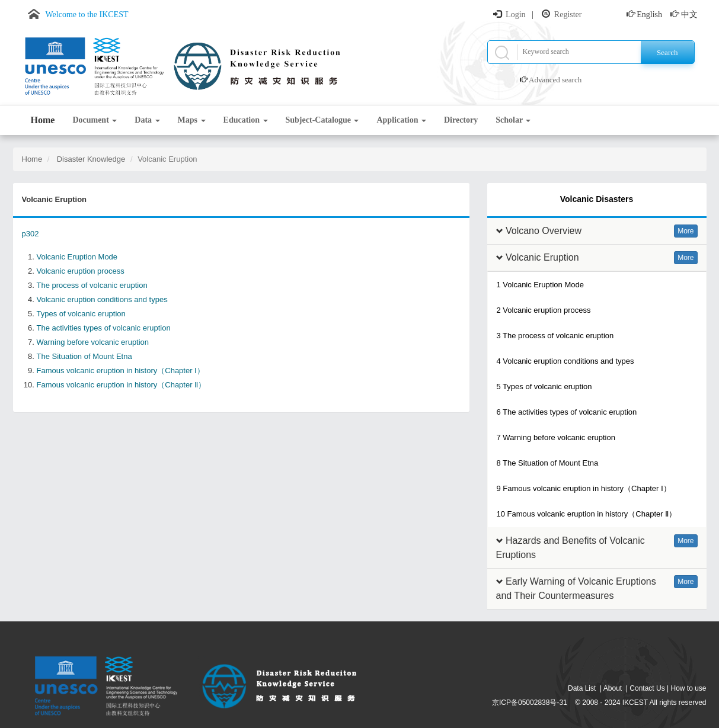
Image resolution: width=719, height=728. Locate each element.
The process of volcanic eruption (92, 285)
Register (568, 15)
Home (43, 120)
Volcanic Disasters (597, 199)
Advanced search (555, 80)
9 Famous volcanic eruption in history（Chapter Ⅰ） (584, 488)
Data (147, 120)
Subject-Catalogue (322, 120)
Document (95, 120)
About (613, 688)
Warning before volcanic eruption (93, 342)
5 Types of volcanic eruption (544, 387)
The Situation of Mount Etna (84, 356)
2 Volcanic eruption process (544, 310)
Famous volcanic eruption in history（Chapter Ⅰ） (121, 371)
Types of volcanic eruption (81, 314)
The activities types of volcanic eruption (104, 328)
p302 (31, 234)
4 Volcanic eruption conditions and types (565, 361)
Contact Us (647, 688)
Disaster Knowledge (90, 159)
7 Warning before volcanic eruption (556, 437)
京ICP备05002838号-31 (530, 703)
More (686, 231)
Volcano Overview (544, 231)
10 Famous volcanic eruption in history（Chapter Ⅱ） (587, 514)
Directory (461, 120)
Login (515, 15)
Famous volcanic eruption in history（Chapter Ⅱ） (122, 385)
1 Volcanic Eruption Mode (540, 285)
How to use (688, 688)
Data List (582, 688)
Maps (192, 120)
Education (246, 120)
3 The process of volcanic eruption (555, 336)
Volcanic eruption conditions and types (102, 299)
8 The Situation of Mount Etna (548, 463)
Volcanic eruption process (81, 271)
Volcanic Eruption (542, 257)
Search (667, 52)
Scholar (513, 120)
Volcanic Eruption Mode (77, 257)
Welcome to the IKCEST (87, 15)
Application (401, 120)
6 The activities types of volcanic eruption (567, 412)
